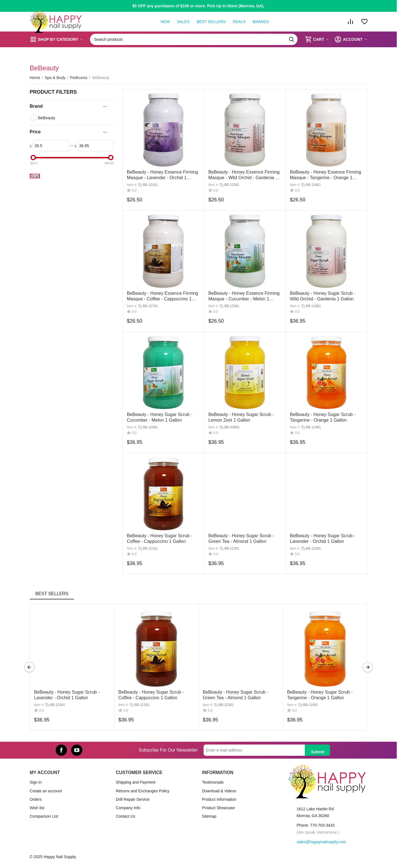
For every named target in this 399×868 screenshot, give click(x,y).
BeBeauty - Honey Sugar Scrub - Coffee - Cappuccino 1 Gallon (151, 695)
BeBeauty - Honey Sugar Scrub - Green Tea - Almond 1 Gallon (235, 695)
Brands (261, 22)
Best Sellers (211, 22)
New (165, 22)
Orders (36, 799)
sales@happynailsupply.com (322, 842)
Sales (183, 22)
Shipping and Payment (136, 782)
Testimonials (213, 782)
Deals (239, 22)
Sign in (36, 782)
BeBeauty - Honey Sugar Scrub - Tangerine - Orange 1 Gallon (320, 695)
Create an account (46, 791)
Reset (35, 176)
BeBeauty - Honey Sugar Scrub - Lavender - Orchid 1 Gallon (67, 695)
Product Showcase (218, 808)
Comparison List (44, 816)
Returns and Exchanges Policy (143, 791)
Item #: (132, 185)
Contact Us (126, 816)
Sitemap (209, 816)
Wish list (37, 808)
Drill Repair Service (133, 799)
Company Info (128, 808)
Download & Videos (219, 791)
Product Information (219, 799)
